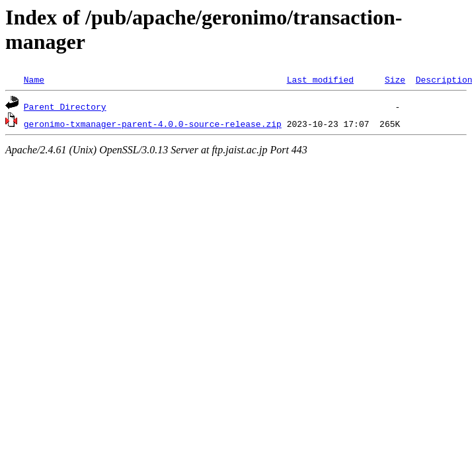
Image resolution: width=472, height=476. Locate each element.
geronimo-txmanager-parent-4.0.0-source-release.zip (153, 124)
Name (34, 79)
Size (395, 79)
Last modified (320, 79)
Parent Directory (65, 106)
